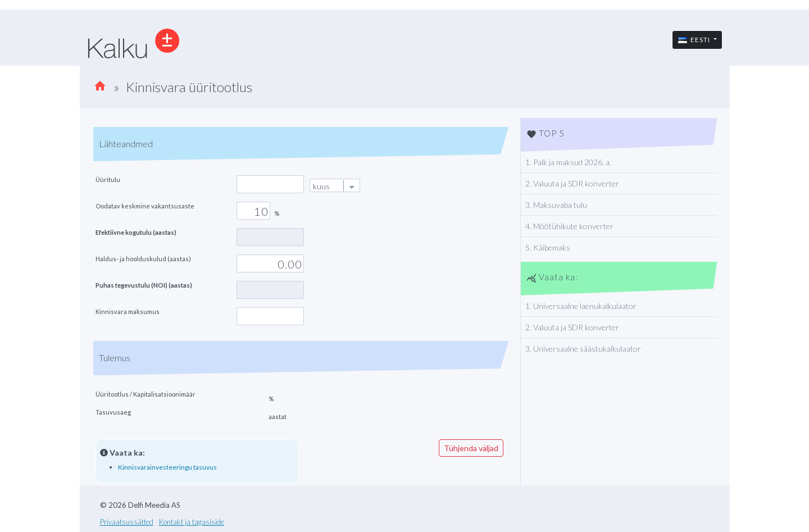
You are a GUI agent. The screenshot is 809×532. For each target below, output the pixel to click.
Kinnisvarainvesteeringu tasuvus (167, 467)
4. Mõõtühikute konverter (569, 226)
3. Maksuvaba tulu (556, 205)
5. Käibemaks (548, 247)
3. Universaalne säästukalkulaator (583, 349)
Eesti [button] (695, 40)
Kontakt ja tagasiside (192, 522)
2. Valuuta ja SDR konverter (572, 183)
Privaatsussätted (127, 522)
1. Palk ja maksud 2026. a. (568, 162)
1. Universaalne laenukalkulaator (581, 306)
